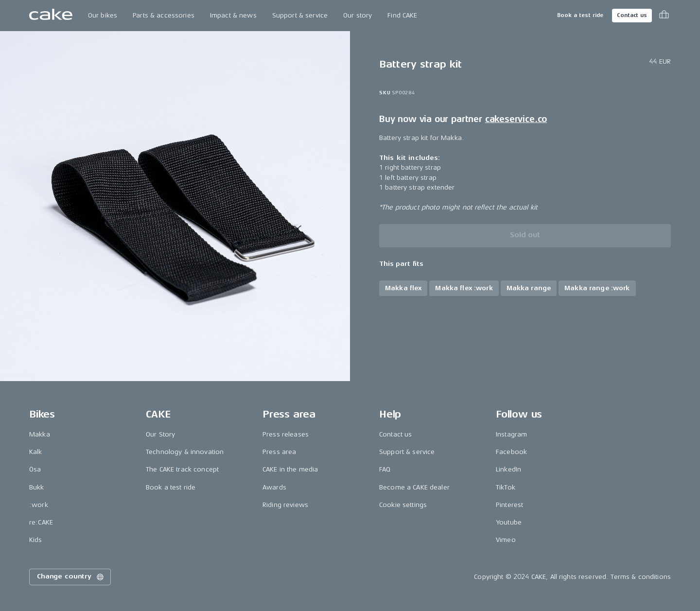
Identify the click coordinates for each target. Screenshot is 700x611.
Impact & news (233, 15)
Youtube (509, 522)
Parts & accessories (164, 15)
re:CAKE (41, 522)
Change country (71, 577)
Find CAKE (402, 15)
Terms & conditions (641, 577)
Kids (36, 540)
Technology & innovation (185, 452)
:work (39, 505)
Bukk (37, 487)
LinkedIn (508, 469)
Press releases (286, 434)
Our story (358, 15)
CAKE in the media (290, 469)
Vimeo (506, 540)
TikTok (506, 487)
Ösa (35, 469)
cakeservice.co (516, 119)
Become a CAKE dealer (414, 487)
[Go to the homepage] (51, 16)
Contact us (632, 15)
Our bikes (103, 15)
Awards (274, 487)
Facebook (511, 452)
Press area (279, 452)
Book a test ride (580, 15)
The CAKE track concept (182, 469)
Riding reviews (285, 505)
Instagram (511, 434)
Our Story (160, 434)
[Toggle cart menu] (664, 16)
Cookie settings (403, 505)
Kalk (36, 452)
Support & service (300, 15)
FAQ (385, 469)
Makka (40, 434)
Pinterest (509, 505)
